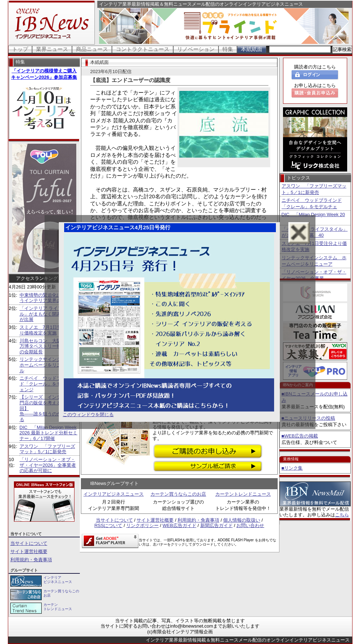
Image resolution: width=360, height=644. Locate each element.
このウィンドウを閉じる (88, 415)
